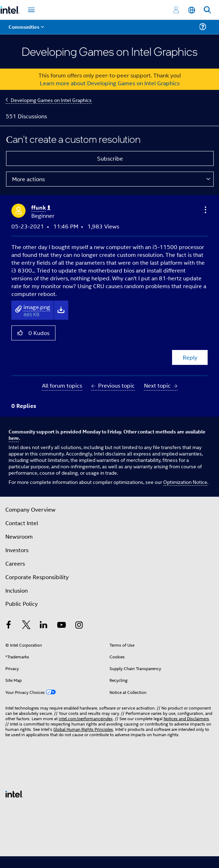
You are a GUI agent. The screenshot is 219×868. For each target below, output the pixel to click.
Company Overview (30, 509)
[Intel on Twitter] (26, 626)
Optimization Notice (185, 482)
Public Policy (22, 603)
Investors (17, 550)
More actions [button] (28, 179)
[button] (205, 210)
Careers (15, 563)
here (14, 438)
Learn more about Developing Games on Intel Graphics (110, 83)
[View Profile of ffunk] (41, 208)
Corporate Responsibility (37, 577)
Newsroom (19, 536)
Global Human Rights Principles (83, 729)
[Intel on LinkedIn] (44, 626)
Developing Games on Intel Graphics (51, 100)
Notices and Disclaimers (186, 718)
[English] (192, 10)
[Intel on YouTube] (62, 626)
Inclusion (17, 590)
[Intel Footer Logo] (14, 793)
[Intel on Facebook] (9, 626)
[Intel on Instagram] (79, 626)
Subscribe (110, 158)
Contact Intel (22, 523)
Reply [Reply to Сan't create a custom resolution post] (190, 357)
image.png (37, 307)
